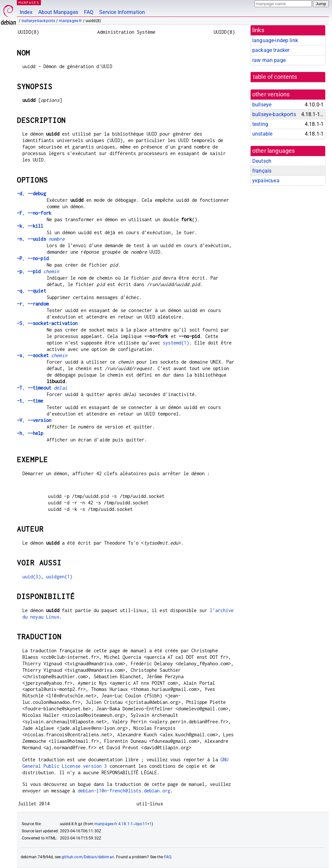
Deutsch (262, 161)
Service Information (122, 12)
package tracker (271, 50)
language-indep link (275, 40)
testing (260, 124)
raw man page (269, 60)
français (262, 171)
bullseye (262, 105)
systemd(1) (176, 343)
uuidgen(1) (59, 577)
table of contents (275, 77)
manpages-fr (71, 21)
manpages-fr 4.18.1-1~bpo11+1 (123, 824)
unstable (262, 134)
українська (266, 181)
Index (26, 12)
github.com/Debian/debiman (88, 857)
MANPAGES (29, 2)
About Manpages (58, 12)
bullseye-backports (39, 21)
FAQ (89, 12)
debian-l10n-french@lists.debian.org (124, 791)
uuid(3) (32, 577)
